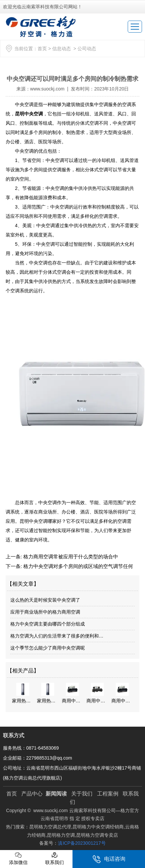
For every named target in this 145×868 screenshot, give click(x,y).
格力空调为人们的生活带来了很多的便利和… (57, 636)
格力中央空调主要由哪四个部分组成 (48, 624)
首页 (42, 49)
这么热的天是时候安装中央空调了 (45, 600)
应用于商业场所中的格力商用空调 (45, 612)
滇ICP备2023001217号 (82, 843)
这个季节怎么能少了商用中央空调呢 (48, 648)
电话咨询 (109, 859)
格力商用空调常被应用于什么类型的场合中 (70, 557)
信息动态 (62, 49)
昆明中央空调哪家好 (41, 521)
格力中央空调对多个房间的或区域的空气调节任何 (77, 566)
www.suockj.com (47, 89)
